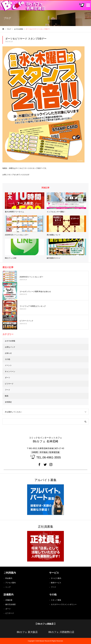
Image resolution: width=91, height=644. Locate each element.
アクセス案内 (11, 583)
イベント (8, 365)
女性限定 (8, 402)
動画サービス (56, 583)
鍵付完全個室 (11, 604)
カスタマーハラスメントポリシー (64, 604)
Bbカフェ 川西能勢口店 (61, 632)
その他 (7, 359)
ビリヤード (9, 384)
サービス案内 (56, 578)
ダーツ (7, 378)
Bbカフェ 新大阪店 (27, 632)
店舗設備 (9, 600)
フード (7, 390)
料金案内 (9, 578)
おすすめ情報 (10, 341)
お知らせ (8, 353)
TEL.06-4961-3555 (49, 457)
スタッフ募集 (56, 600)
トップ (8, 587)
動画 (7, 396)
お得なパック (10, 347)
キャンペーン (10, 371)
